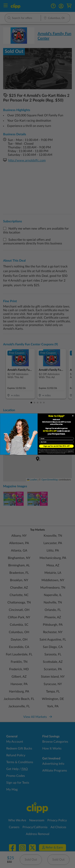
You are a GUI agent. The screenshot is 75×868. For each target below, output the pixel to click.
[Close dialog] (73, 416)
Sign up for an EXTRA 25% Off (56, 446)
